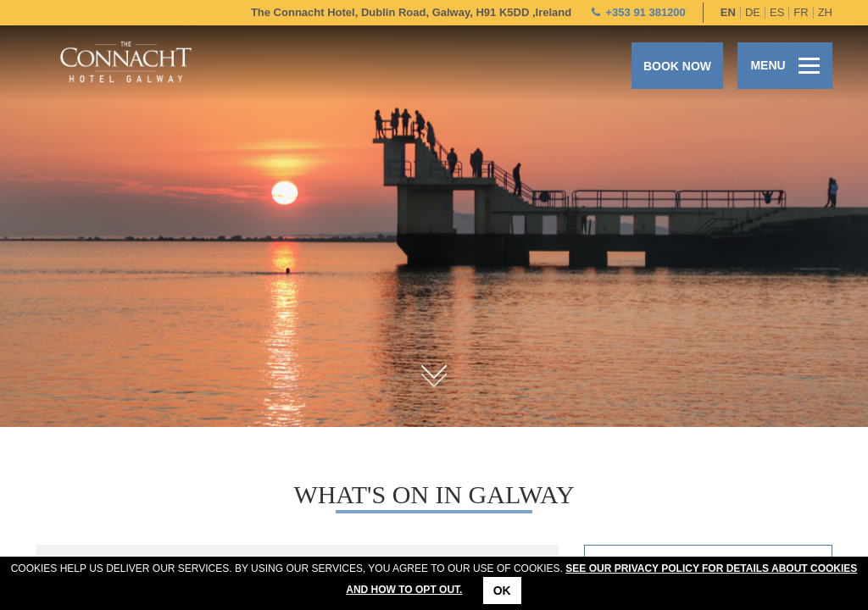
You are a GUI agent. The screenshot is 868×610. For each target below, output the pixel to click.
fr (801, 12)
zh (825, 12)
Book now (677, 66)
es (777, 12)
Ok (502, 591)
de (753, 12)
